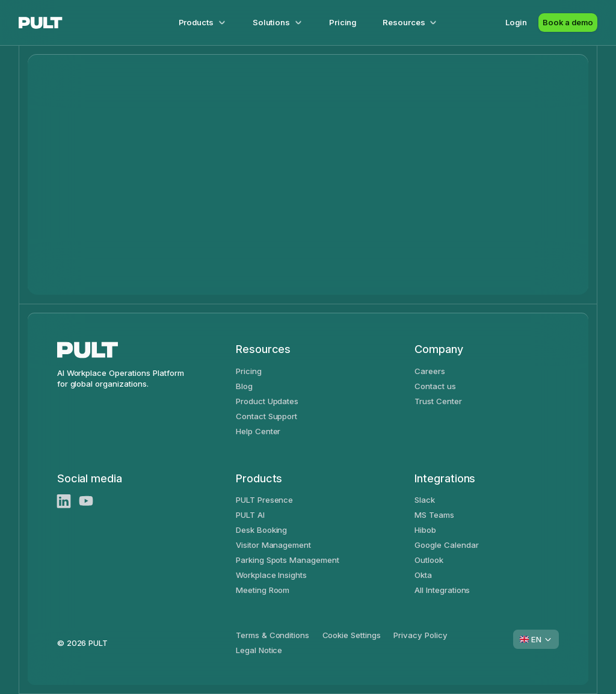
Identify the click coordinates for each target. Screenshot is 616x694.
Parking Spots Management (288, 560)
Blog (244, 386)
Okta (423, 575)
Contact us (435, 386)
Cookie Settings (352, 635)
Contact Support (267, 416)
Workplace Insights (271, 575)
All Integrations (442, 590)
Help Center (258, 431)
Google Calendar (447, 545)
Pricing (343, 22)
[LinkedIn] (64, 501)
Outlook (429, 560)
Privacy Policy (420, 635)
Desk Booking (262, 530)
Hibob (425, 530)
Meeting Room (263, 590)
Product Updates (267, 401)
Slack (425, 500)
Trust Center (438, 401)
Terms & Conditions (273, 635)
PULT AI (250, 515)
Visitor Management (273, 545)
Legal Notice (259, 650)
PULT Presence (265, 500)
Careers (430, 371)
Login (516, 22)
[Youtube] (86, 501)
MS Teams (434, 515)
